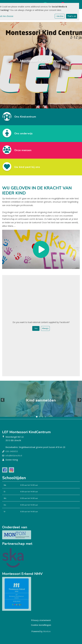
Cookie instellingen (41, 625)
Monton (47, 631)
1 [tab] (37, 417)
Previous (3, 400)
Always (45, 328)
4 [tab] (45, 417)
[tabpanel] (41, 400)
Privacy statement (41, 620)
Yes (36, 328)
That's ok (72, 16)
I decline (60, 16)
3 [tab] (43, 417)
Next (79, 400)
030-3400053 (12, 451)
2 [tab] (40, 417)
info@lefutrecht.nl (14, 456)
